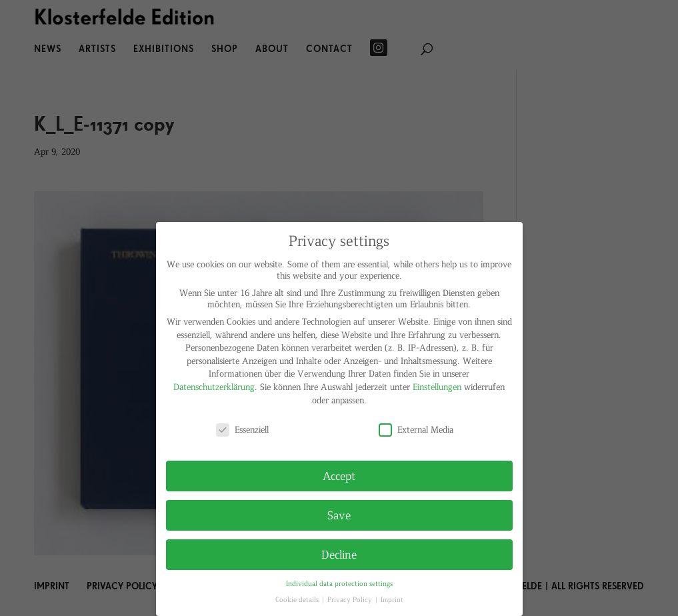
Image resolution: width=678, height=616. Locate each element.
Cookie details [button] (298, 599)
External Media (416, 429)
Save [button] (339, 515)
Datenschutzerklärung (214, 386)
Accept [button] (339, 475)
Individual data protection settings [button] (339, 583)
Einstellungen (437, 386)
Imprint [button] (392, 599)
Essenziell (242, 429)
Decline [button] (339, 554)
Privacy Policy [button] (351, 599)
